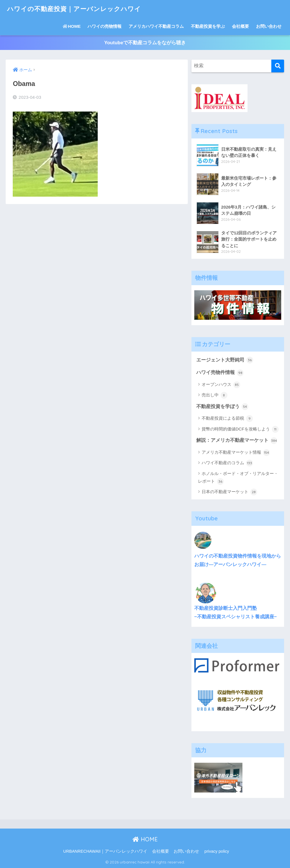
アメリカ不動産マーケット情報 (236, 453)
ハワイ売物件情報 (220, 373)
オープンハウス (221, 385)
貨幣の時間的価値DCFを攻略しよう (240, 429)
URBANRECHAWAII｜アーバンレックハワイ (105, 852)
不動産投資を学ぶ (208, 26)
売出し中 (215, 396)
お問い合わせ (269, 26)
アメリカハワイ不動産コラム (156, 26)
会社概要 (240, 26)
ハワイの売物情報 (105, 26)
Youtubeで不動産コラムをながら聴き (145, 43)
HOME (72, 26)
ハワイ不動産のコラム (227, 463)
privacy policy (217, 852)
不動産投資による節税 (227, 419)
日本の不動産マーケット (229, 492)
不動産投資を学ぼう (222, 407)
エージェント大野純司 (225, 360)
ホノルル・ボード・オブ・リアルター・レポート (238, 478)
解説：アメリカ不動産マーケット (237, 441)
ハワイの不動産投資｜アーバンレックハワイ (77, 9)
